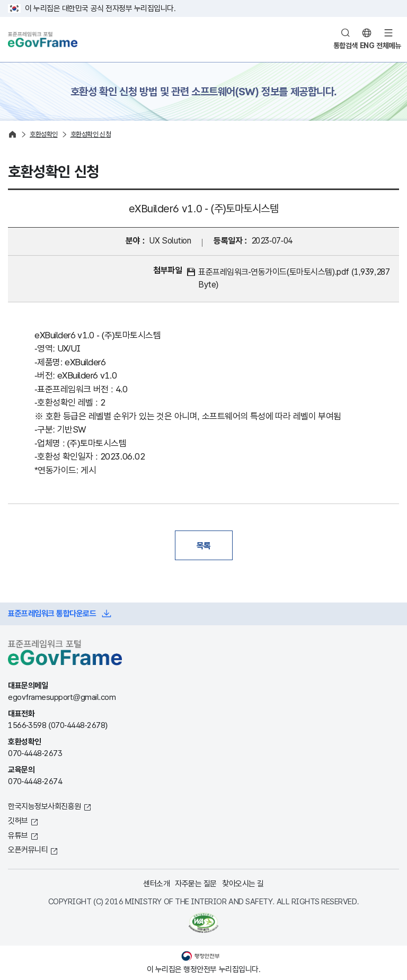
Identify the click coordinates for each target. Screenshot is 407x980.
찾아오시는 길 (243, 883)
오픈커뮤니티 (28, 849)
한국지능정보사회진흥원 (45, 806)
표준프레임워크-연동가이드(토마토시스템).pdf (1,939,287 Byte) (294, 278)
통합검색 (346, 46)
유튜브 (18, 835)
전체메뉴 (388, 46)
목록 (204, 545)
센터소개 (156, 883)
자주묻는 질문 (196, 883)
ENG (367, 46)
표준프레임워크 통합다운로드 (52, 613)
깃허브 (18, 820)
